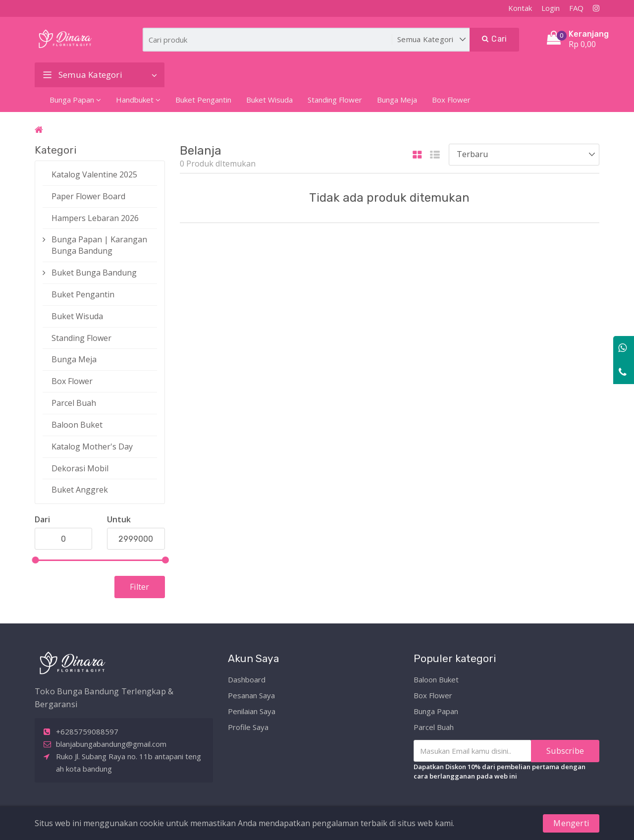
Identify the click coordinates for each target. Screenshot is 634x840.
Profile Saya (248, 727)
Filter (139, 587)
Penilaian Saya (252, 711)
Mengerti (571, 823)
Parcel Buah (74, 403)
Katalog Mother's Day (92, 447)
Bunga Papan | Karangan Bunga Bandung (99, 245)
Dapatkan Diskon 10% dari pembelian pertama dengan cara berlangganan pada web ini (500, 771)
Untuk (119, 519)
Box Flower (451, 100)
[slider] (35, 560)
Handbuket (138, 100)
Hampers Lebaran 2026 (95, 218)
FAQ (576, 8)
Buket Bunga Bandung (94, 273)
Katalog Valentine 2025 (94, 174)
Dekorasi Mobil (80, 468)
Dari (42, 519)
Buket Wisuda (269, 100)
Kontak (520, 8)
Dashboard (247, 679)
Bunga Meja (397, 100)
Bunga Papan (75, 100)
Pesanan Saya (251, 695)
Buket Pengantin (203, 100)
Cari (494, 39)
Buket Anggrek (80, 490)
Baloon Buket (77, 425)
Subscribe (565, 750)
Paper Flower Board (88, 196)
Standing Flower (335, 100)
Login (551, 8)
